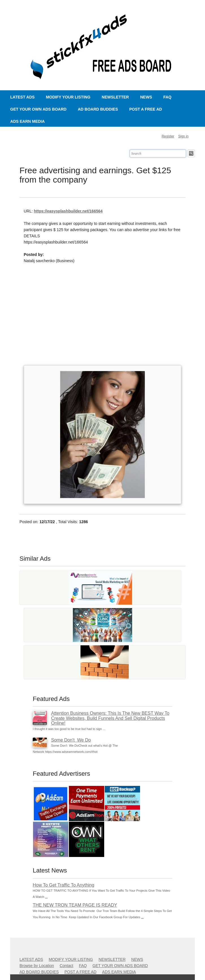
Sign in (183, 136)
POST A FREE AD (146, 109)
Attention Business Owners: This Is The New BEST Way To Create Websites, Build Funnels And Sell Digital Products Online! (110, 718)
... (46, 897)
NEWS (146, 97)
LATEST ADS (22, 97)
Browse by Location (37, 966)
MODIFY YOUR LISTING (68, 97)
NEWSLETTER (115, 97)
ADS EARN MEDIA (27, 121)
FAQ (167, 97)
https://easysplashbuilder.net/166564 (68, 211)
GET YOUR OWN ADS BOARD (38, 109)
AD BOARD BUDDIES (98, 109)
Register (168, 136)
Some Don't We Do (71, 740)
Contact (66, 966)
